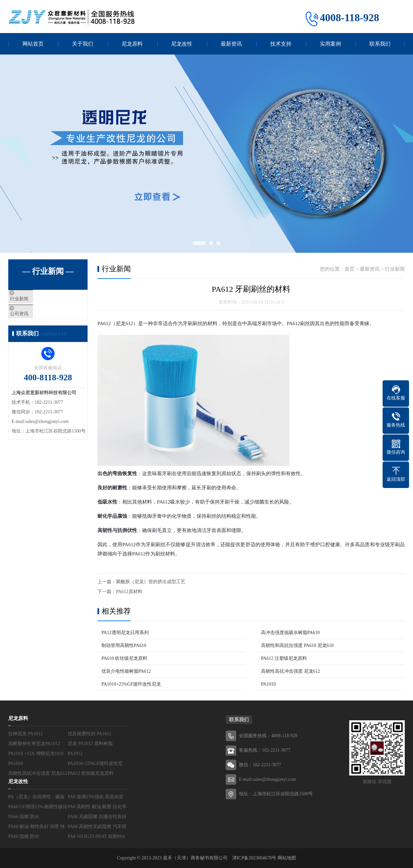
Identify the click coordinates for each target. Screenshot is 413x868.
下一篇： (107, 592)
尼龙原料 (132, 44)
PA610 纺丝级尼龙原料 (124, 658)
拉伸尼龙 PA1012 (25, 734)
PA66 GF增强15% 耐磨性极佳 (38, 807)
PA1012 (75, 754)
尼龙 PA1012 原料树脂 (90, 744)
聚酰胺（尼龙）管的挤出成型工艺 (151, 582)
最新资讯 (231, 44)
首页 (350, 269)
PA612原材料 (129, 592)
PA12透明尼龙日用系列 (125, 633)
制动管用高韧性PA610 (124, 645)
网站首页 (33, 44)
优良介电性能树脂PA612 (126, 671)
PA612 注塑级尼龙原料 (284, 658)
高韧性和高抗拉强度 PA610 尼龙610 (297, 645)
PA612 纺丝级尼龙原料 (91, 773)
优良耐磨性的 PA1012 (90, 734)
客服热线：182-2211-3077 (265, 750)
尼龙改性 (182, 44)
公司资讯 (34, 319)
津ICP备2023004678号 (255, 858)
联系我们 (380, 44)
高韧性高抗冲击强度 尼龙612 (291, 671)
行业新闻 (34, 300)
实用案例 (330, 44)
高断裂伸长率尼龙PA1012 (34, 744)
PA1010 (268, 684)
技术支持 (281, 44)
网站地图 (287, 858)
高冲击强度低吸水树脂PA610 (290, 633)
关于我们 (83, 44)
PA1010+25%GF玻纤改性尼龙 (131, 684)
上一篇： (107, 582)
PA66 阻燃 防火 (24, 817)
